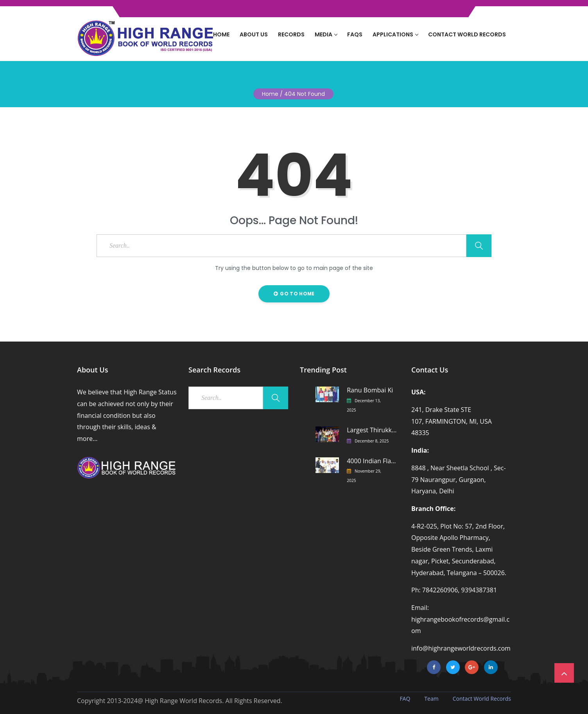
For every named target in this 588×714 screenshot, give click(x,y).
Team (431, 699)
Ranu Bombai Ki (370, 390)
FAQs (355, 34)
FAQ (405, 699)
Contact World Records (467, 34)
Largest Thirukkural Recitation (372, 430)
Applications (395, 34)
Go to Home (294, 294)
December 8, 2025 (372, 441)
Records (291, 34)
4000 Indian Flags (372, 461)
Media (326, 34)
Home (221, 34)
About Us (254, 34)
